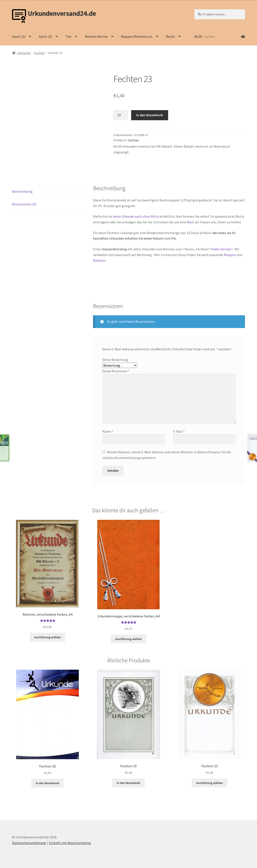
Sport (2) (45, 36)
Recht (170, 36)
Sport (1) (19, 36)
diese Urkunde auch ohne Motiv (136, 216)
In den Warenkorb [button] (48, 783)
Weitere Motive (96, 36)
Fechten (39, 53)
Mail (190, 222)
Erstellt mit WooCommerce (70, 843)
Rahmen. (100, 260)
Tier (69, 36)
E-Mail (179, 431)
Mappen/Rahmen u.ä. (137, 36)
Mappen (230, 255)
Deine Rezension (116, 371)
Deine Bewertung (115, 360)
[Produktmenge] (121, 115)
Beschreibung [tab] (22, 191)
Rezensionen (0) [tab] (24, 204)
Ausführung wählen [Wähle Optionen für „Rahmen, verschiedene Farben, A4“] (48, 637)
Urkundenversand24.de (62, 13)
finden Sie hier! (221, 249)
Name (108, 431)
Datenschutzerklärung (29, 843)
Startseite (24, 53)
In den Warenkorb (150, 115)
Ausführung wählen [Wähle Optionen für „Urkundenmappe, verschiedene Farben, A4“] (128, 639)
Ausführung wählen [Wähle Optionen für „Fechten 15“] (209, 783)
